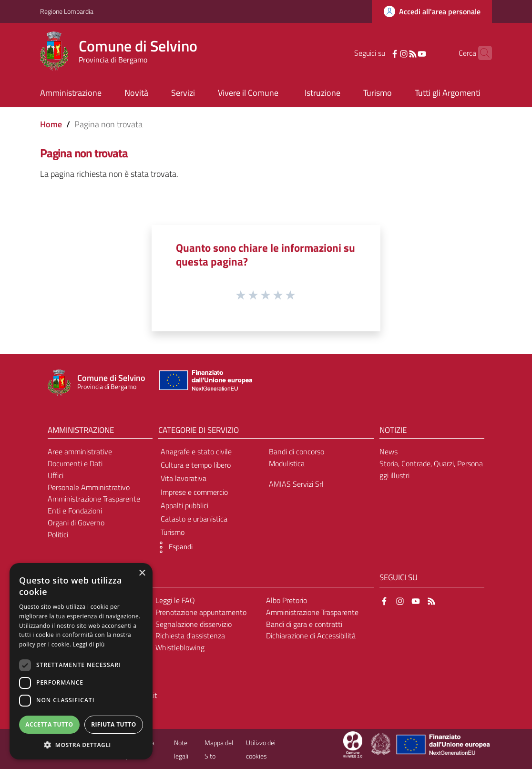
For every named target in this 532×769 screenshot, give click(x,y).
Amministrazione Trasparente (94, 499)
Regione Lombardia (67, 11)
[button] (173, 547)
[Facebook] (380, 53)
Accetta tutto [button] (49, 724)
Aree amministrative (80, 451)
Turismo (173, 532)
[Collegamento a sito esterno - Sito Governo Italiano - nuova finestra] (382, 744)
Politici (58, 534)
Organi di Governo (76, 523)
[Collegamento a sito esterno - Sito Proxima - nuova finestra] (353, 744)
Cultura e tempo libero (196, 465)
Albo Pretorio (286, 600)
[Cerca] (481, 53)
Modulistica (287, 463)
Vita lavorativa (184, 478)
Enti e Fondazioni (75, 511)
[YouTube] (407, 53)
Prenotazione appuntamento (201, 612)
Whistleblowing (180, 647)
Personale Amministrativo (89, 487)
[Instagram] (389, 53)
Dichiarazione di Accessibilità (311, 636)
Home (51, 124)
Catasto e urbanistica (194, 519)
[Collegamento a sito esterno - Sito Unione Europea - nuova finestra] (205, 383)
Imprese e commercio (194, 492)
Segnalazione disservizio (194, 624)
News (389, 451)
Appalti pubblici (184, 505)
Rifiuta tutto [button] (114, 724)
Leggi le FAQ (175, 600)
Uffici (56, 475)
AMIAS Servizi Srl (296, 484)
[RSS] (398, 53)
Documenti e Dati (75, 463)
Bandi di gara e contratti (304, 624)
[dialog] (81, 661)
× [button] (142, 573)
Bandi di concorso (297, 451)
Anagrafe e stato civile (196, 451)
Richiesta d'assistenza (190, 636)
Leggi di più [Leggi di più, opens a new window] (89, 644)
